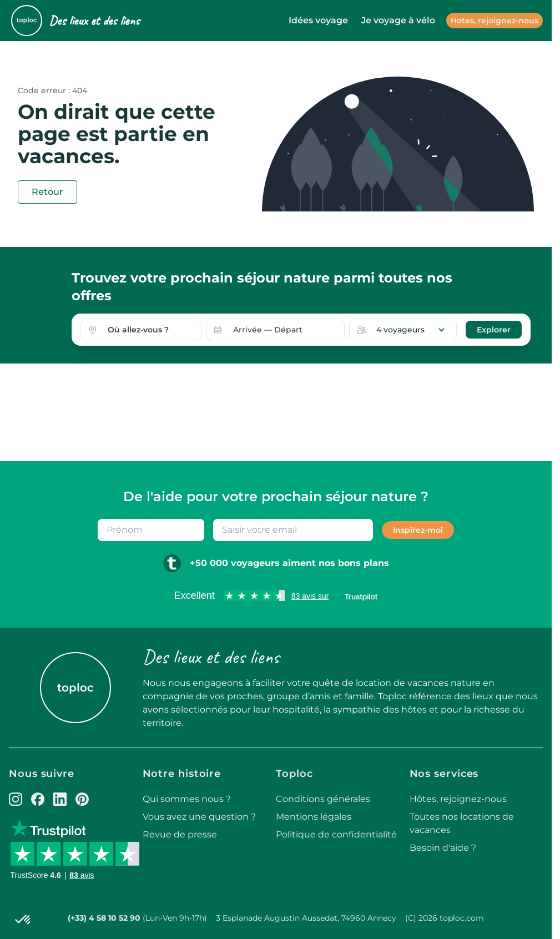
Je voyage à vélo (398, 20)
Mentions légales (314, 817)
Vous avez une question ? (199, 817)
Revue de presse (180, 834)
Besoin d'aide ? (443, 848)
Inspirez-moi (418, 530)
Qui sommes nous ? (187, 799)
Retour (47, 192)
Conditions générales (323, 799)
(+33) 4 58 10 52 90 (104, 918)
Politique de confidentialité (336, 834)
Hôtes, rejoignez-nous (458, 799)
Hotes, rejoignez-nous (495, 21)
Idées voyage (318, 20)
